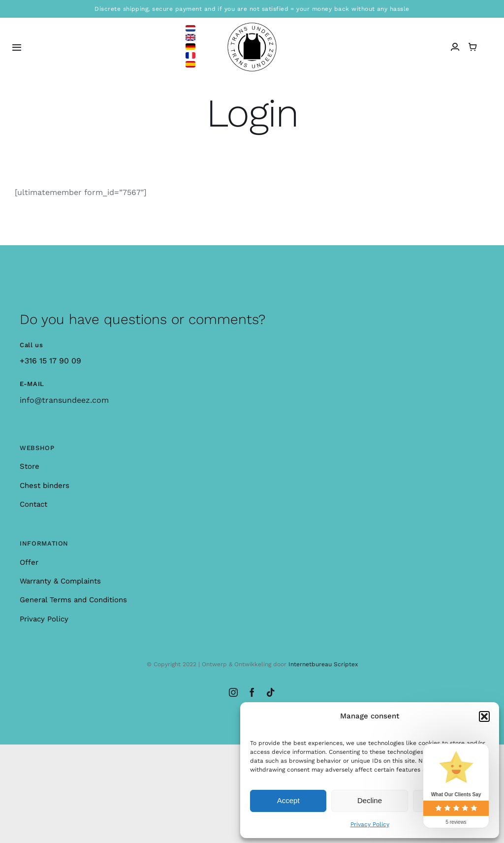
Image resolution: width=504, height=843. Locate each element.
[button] (484, 716)
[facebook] (252, 692)
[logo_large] (252, 26)
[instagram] (233, 692)
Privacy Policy (370, 824)
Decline (370, 800)
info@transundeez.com (64, 400)
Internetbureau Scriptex (323, 664)
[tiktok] (271, 692)
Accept (288, 800)
